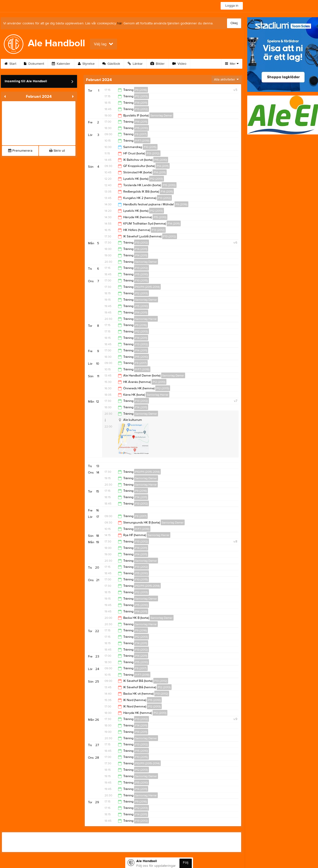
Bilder (158, 64)
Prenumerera (20, 151)
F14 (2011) (141, 103)
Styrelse (86, 64)
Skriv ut (57, 151)
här (119, 23)
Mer (232, 64)
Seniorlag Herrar (146, 319)
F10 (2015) (150, 147)
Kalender (61, 64)
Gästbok (111, 64)
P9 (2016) (141, 90)
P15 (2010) (141, 128)
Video (179, 64)
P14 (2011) (141, 122)
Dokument (34, 64)
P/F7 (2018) (142, 141)
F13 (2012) (141, 109)
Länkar (135, 64)
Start (10, 64)
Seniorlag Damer (161, 115)
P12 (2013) (141, 96)
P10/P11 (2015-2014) (147, 287)
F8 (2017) (141, 134)
